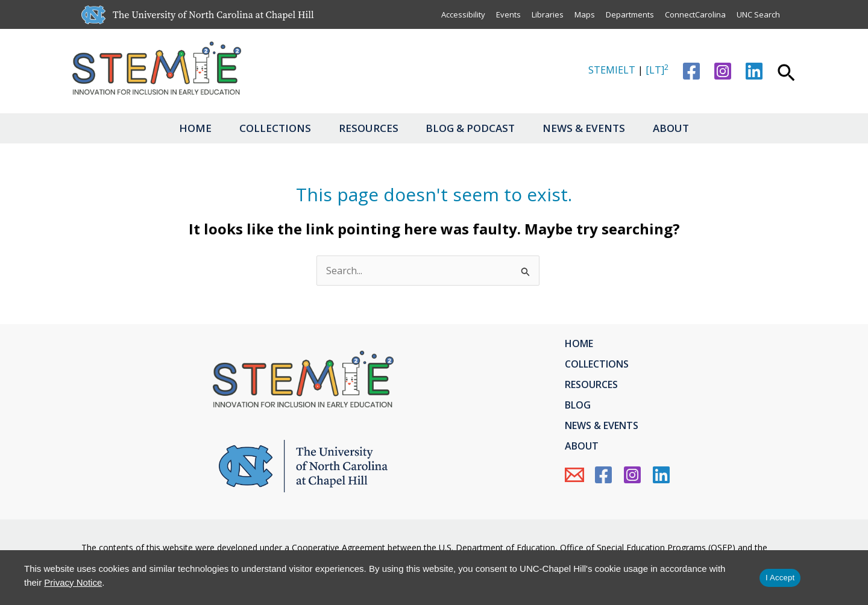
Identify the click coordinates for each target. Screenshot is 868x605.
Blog (578, 405)
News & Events (588, 128)
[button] (786, 74)
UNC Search (758, 14)
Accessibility (463, 14)
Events (508, 14)
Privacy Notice (73, 582)
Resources (367, 128)
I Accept (780, 578)
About (678, 128)
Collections (272, 128)
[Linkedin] (754, 71)
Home (189, 128)
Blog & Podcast (472, 128)
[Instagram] (723, 71)
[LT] (657, 70)
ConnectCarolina (695, 14)
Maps (585, 14)
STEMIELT (612, 70)
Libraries (548, 14)
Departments (630, 14)
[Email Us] (574, 475)
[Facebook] (691, 71)
